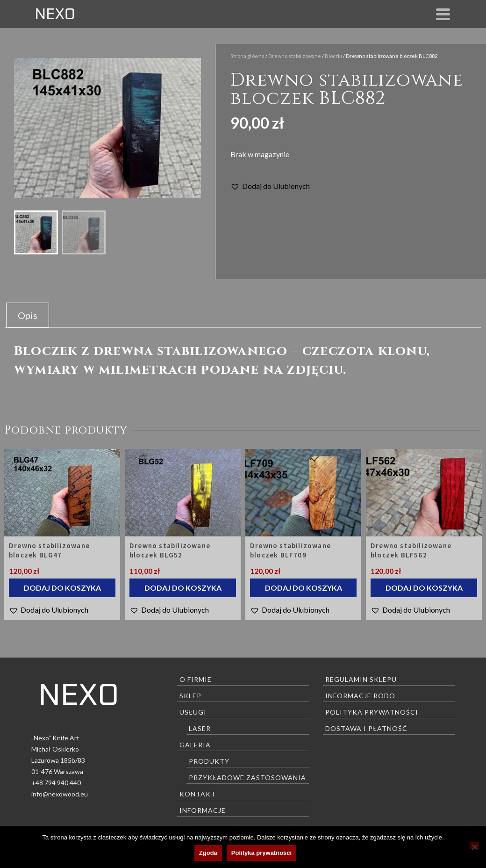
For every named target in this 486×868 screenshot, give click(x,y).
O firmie (196, 679)
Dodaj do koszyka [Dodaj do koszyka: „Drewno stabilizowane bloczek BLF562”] (424, 588)
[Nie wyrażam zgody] (474, 846)
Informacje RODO (360, 696)
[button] (270, 186)
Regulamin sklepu (361, 679)
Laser (200, 728)
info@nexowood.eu (60, 794)
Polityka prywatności (372, 712)
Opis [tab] (28, 315)
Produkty (209, 761)
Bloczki (333, 56)
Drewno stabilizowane (295, 56)
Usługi (193, 712)
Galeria (195, 745)
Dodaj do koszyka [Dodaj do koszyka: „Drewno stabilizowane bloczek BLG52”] (183, 588)
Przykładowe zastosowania (247, 778)
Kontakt (198, 794)
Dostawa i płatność (366, 728)
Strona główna (247, 56)
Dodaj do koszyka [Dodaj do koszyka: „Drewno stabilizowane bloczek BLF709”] (304, 588)
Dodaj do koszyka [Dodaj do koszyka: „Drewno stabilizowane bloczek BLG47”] (62, 588)
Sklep (190, 696)
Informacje (203, 810)
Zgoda (208, 853)
